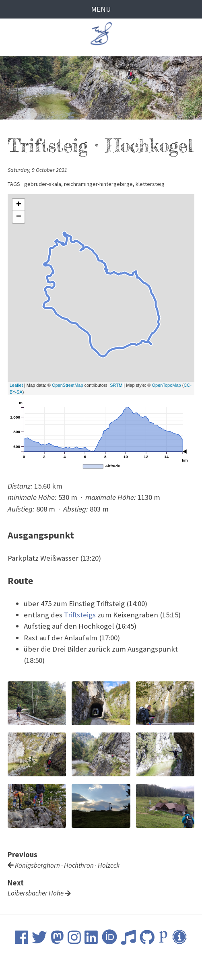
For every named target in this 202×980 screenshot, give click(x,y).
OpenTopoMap (166, 385)
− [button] (19, 217)
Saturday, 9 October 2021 (37, 170)
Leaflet (16, 385)
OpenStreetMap (68, 385)
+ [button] (19, 205)
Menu (101, 9)
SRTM (116, 385)
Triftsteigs (80, 615)
